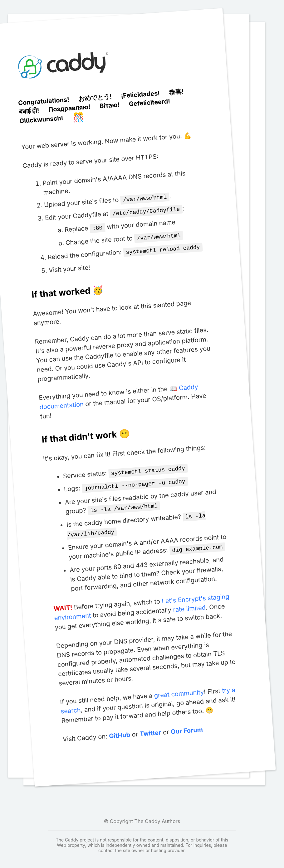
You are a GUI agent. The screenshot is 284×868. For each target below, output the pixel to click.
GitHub (119, 729)
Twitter (150, 727)
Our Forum (186, 724)
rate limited (189, 602)
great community (179, 687)
